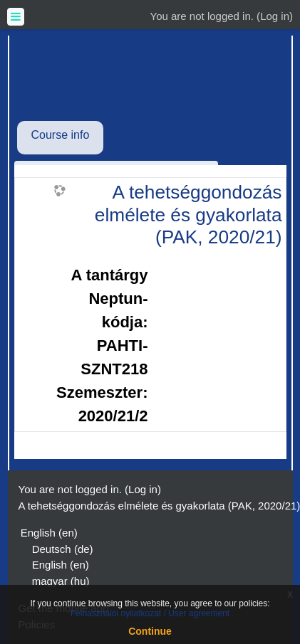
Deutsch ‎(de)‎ (63, 549)
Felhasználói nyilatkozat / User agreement (150, 613)
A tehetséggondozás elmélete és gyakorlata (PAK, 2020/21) (188, 215)
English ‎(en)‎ (49, 533)
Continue (150, 631)
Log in (275, 16)
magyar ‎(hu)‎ (61, 581)
